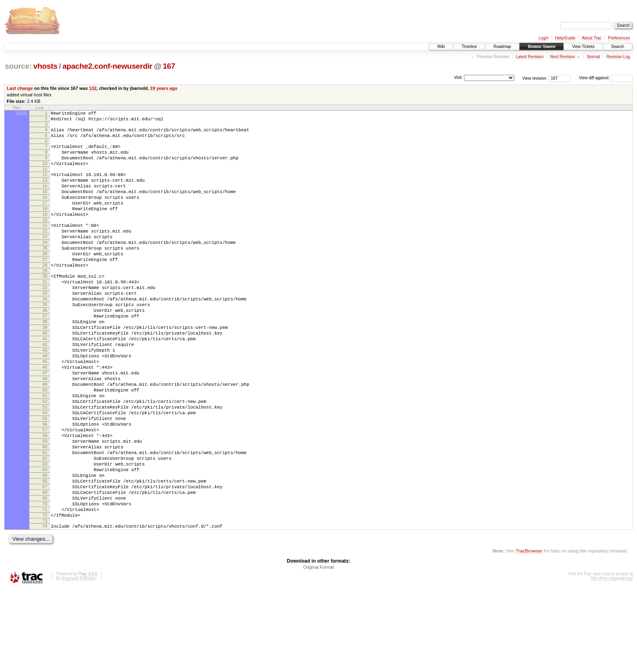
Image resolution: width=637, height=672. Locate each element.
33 (45, 326)
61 (45, 520)
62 (45, 526)
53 (45, 464)
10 (45, 172)
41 (45, 381)
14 (45, 198)
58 (45, 499)
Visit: (458, 77)
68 (45, 568)
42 (45, 388)
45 (45, 409)
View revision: (535, 78)
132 (93, 88)
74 (45, 608)
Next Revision (563, 57)
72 (45, 596)
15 (45, 205)
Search (617, 47)
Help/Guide (565, 38)
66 (45, 554)
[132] (22, 113)
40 (45, 374)
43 (45, 395)
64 (45, 540)
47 (45, 423)
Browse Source (542, 47)
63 (45, 533)
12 (45, 184)
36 (45, 347)
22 (45, 252)
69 (45, 575)
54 (45, 471)
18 (45, 226)
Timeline (469, 47)
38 (45, 361)
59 (45, 506)
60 (45, 513)
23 (45, 259)
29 (45, 300)
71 (45, 589)
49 (45, 437)
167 (169, 66)
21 (45, 245)
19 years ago (164, 88)
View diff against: (606, 78)
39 (45, 368)
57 (45, 492)
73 (45, 602)
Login (544, 38)
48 (45, 430)
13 (45, 191)
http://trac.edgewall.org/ (612, 661)
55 (45, 478)
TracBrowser (529, 634)
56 (45, 485)
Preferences (619, 38)
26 (45, 279)
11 (45, 179)
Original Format (318, 650)
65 (45, 547)
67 (45, 561)
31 (45, 312)
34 (45, 333)
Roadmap (502, 47)
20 (45, 239)
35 (45, 340)
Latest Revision (530, 57)
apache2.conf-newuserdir (107, 66)
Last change (20, 88)
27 (45, 286)
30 (45, 305)
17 (45, 219)
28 (45, 293)
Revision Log (618, 57)
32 (45, 319)
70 (45, 582)
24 (45, 265)
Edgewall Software (79, 661)
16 (45, 212)
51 (45, 450)
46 (45, 416)
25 (45, 272)
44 (45, 402)
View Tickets (583, 47)
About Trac (591, 38)
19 (45, 233)
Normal (593, 57)
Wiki (441, 47)
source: (18, 66)
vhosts (45, 66)
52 (45, 457)
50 (45, 444)
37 (45, 354)
